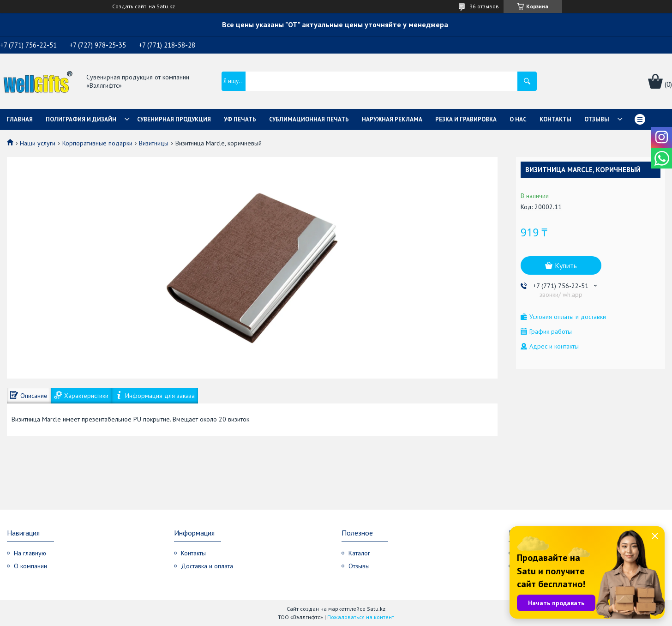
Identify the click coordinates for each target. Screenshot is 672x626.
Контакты (555, 119)
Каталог (359, 553)
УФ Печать (240, 119)
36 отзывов (484, 6)
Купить (566, 265)
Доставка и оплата (207, 566)
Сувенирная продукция (174, 119)
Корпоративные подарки (97, 143)
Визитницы (154, 143)
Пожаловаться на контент (361, 617)
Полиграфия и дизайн (81, 119)
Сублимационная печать (309, 119)
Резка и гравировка (466, 119)
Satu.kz (376, 609)
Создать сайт (129, 6)
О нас (518, 119)
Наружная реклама (392, 119)
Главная (20, 119)
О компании (30, 566)
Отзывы (597, 119)
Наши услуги (38, 143)
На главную (30, 553)
